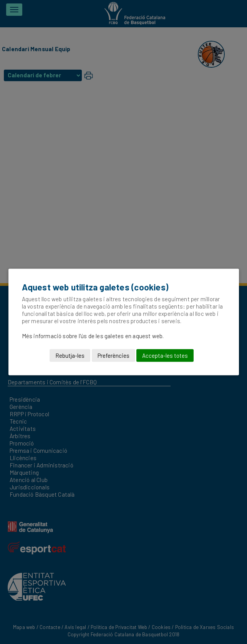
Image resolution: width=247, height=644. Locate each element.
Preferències (114, 355)
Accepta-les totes (165, 355)
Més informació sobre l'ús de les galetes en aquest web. (93, 336)
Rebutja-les (70, 355)
